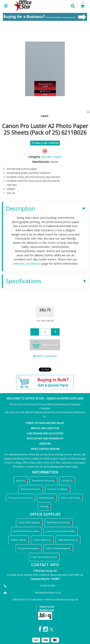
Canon (45, 116)
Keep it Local (47, 607)
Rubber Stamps (19, 540)
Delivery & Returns (31, 489)
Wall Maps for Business (59, 522)
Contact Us (67, 481)
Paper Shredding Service (44, 557)
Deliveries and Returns (27, 264)
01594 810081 (48, 586)
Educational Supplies (28, 548)
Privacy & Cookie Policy (21, 498)
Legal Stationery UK (68, 540)
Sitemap (44, 506)
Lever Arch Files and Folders (61, 531)
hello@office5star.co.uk (48, 593)
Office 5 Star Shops (71, 498)
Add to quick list (45, 356)
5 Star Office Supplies (29, 522)
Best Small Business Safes (26, 531)
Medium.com (47, 610)
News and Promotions (43, 481)
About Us (21, 481)
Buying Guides (47, 498)
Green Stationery (42, 540)
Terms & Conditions (58, 489)
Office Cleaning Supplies (58, 548)
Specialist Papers (51, 157)
